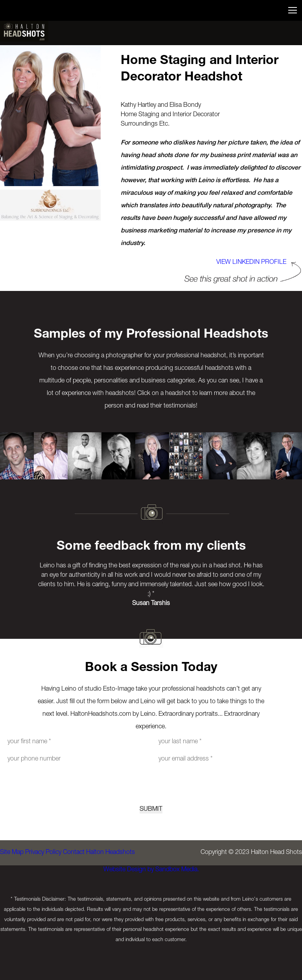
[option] (17, 456)
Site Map (12, 878)
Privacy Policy (51, 878)
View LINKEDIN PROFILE (243, 263)
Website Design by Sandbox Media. (147, 905)
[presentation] (151, 795)
